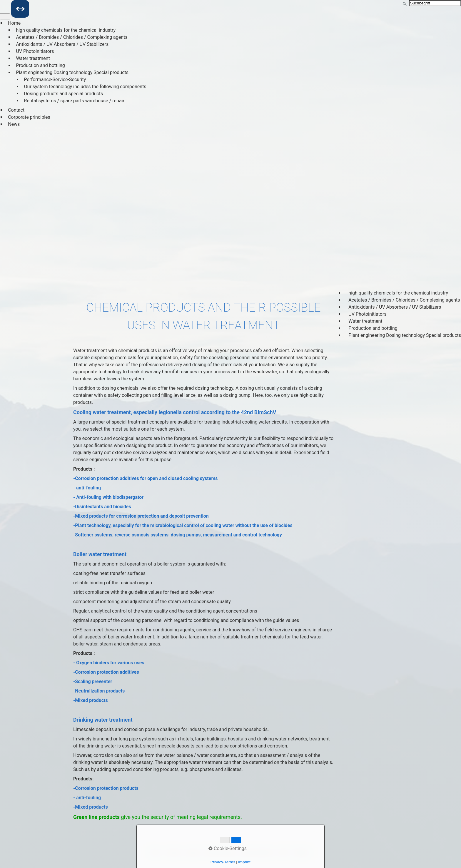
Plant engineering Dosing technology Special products (72, 72)
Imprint (244, 862)
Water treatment (33, 58)
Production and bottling (40, 65)
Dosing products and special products (64, 94)
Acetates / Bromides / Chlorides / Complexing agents (72, 37)
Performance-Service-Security (55, 80)
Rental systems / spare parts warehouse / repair (74, 101)
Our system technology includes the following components (85, 87)
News (14, 124)
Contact (16, 110)
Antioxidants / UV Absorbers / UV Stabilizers (62, 44)
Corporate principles (29, 117)
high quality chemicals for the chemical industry (66, 30)
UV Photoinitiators (35, 51)
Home (14, 23)
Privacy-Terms (223, 862)
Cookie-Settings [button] (228, 848)
